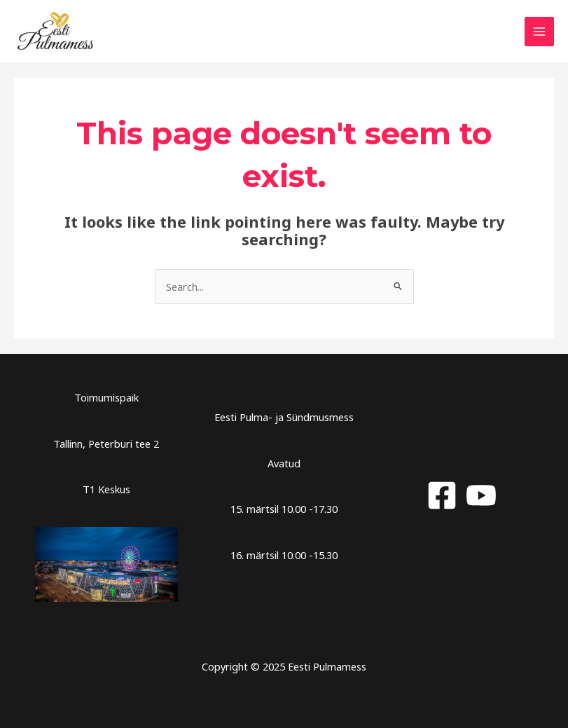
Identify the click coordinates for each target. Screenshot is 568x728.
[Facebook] (442, 495)
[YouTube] (481, 495)
